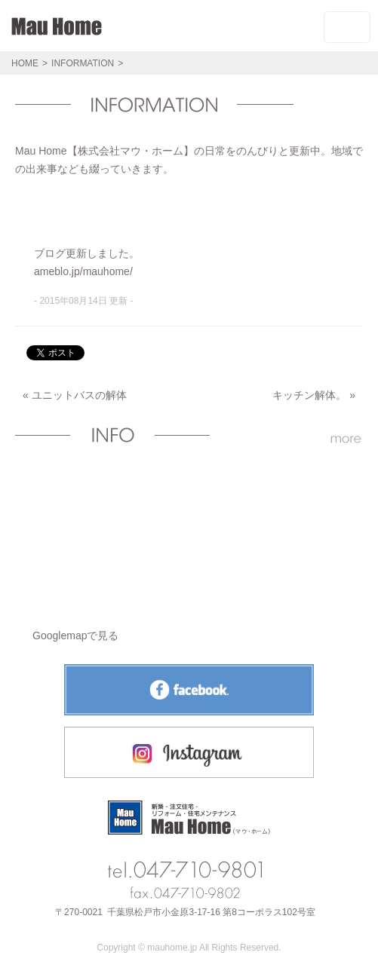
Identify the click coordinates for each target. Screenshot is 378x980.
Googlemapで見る (75, 635)
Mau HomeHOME (57, 32)
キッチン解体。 (309, 395)
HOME (25, 63)
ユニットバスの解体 (79, 395)
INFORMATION (83, 63)
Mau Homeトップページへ (189, 818)
